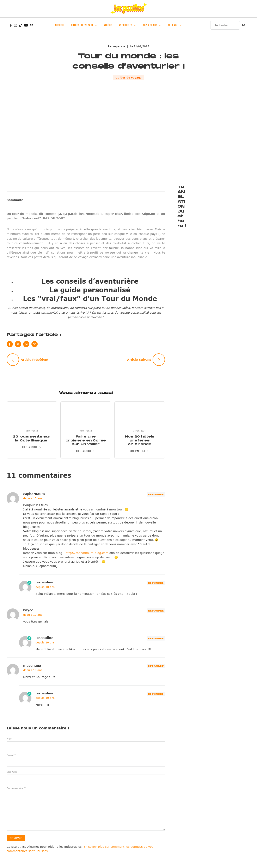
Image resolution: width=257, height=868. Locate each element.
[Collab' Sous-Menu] (180, 25)
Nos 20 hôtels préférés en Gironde (140, 440)
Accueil (60, 25)
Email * (11, 755)
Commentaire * (16, 788)
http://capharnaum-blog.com (87, 553)
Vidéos (108, 25)
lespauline (44, 582)
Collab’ (173, 25)
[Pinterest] (35, 344)
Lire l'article (32, 447)
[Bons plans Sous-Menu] (160, 25)
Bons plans (150, 25)
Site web (12, 772)
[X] (18, 344)
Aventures (126, 25)
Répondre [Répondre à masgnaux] (156, 666)
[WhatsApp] (26, 344)
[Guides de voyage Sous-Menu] (96, 25)
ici (87, 313)
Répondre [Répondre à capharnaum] (156, 494)
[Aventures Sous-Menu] (135, 25)
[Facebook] (10, 344)
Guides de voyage (82, 25)
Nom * (11, 739)
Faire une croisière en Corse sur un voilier (86, 440)
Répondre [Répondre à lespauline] (156, 583)
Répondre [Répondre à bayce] (156, 611)
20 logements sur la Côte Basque (32, 438)
